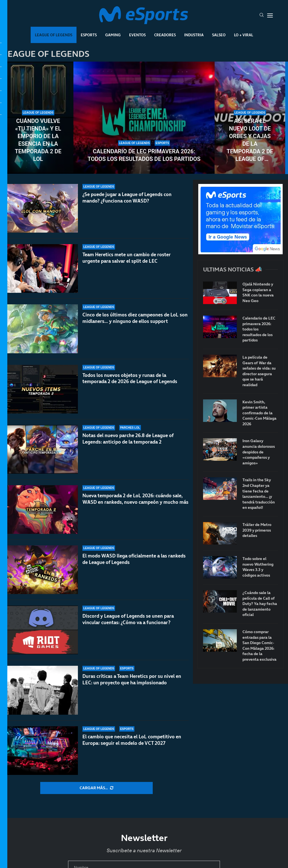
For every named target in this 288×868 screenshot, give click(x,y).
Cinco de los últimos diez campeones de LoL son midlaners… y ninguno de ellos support (135, 318)
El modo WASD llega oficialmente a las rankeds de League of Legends (134, 559)
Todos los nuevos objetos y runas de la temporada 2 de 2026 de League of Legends (130, 378)
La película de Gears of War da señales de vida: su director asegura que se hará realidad (259, 371)
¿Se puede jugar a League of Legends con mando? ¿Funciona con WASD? (127, 198)
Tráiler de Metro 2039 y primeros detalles (257, 530)
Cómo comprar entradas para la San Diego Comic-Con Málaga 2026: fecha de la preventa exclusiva (259, 646)
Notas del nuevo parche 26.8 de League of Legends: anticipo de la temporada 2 (128, 439)
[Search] (262, 15)
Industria (194, 35)
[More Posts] (96, 788)
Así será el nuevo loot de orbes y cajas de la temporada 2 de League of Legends (250, 140)
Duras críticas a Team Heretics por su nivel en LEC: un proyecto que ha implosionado (132, 679)
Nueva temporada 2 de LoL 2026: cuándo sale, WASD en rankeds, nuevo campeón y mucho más (135, 499)
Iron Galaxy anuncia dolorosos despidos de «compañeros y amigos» (259, 452)
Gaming (113, 35)
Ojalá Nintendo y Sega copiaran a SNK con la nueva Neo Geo (258, 293)
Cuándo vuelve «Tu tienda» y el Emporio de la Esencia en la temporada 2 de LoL (38, 140)
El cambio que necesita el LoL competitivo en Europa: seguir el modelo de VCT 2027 (132, 740)
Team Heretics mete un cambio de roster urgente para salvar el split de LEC (127, 258)
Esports (89, 35)
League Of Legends (54, 35)
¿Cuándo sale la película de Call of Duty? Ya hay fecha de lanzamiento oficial (260, 604)
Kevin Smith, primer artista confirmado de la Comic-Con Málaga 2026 (259, 413)
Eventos (137, 35)
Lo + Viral (244, 35)
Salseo (219, 35)
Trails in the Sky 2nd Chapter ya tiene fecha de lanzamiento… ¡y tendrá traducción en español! (259, 494)
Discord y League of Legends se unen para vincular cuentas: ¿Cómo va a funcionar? (128, 619)
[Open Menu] (270, 15)
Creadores (165, 35)
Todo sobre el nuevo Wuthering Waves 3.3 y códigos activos (258, 567)
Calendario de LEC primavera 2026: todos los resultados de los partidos (144, 155)
